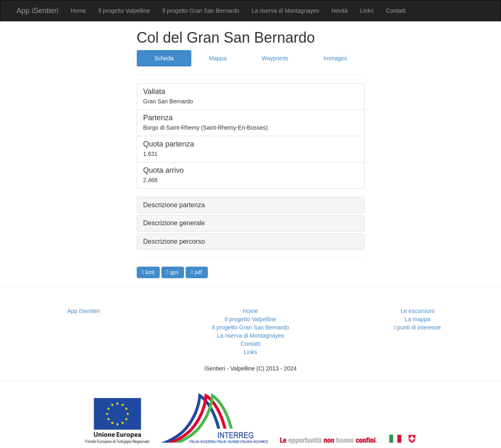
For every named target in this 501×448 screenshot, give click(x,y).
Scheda (164, 58)
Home (78, 11)
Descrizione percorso (174, 241)
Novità (340, 11)
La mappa (418, 319)
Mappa (218, 58)
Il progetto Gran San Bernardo (201, 11)
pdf (198, 272)
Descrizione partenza (174, 205)
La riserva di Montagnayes (285, 11)
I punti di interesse (418, 327)
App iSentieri (37, 11)
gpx (174, 272)
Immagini (335, 58)
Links (367, 11)
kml (149, 272)
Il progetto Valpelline (124, 11)
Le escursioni (417, 311)
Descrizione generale (174, 223)
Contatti (395, 11)
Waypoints (275, 58)
